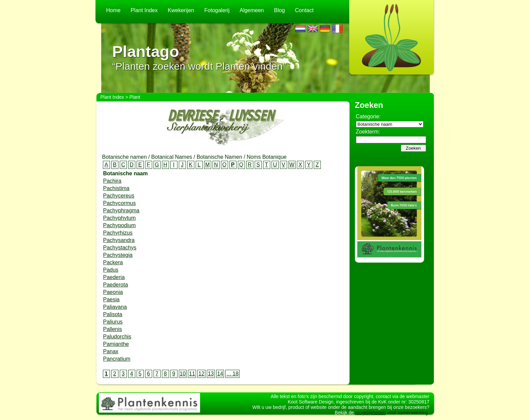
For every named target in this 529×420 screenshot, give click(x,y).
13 (211, 374)
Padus (111, 270)
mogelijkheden (370, 416)
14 (220, 374)
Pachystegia (118, 255)
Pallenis (113, 329)
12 (201, 374)
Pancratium (117, 359)
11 (192, 374)
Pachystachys (120, 248)
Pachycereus (119, 196)
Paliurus (113, 322)
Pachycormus (120, 203)
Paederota (116, 285)
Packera (113, 262)
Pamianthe (116, 344)
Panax (111, 351)
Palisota (113, 314)
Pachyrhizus (118, 233)
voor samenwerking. (407, 416)
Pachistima (116, 188)
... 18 (232, 374)
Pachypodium (120, 225)
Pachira (112, 181)
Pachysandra (119, 240)
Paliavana (115, 307)
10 (183, 374)
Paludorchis (117, 337)
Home (114, 10)
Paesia (112, 299)
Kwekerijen (181, 10)
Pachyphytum (120, 218)
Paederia (114, 277)
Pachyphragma (121, 211)
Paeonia (113, 292)
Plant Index (144, 10)
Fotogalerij (217, 10)
